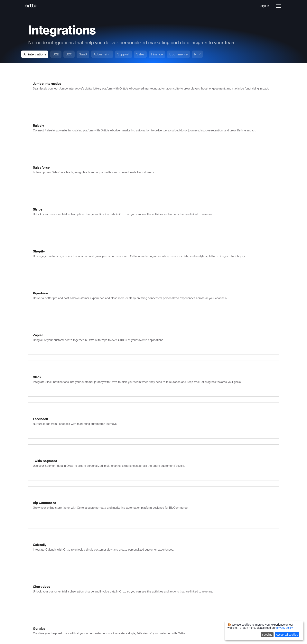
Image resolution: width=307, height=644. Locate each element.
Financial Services (65, 589)
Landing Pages (113, 603)
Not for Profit (62, 600)
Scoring (108, 565)
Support (209, 532)
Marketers (210, 526)
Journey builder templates (220, 552)
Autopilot (59, 629)
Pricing (58, 563)
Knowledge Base (164, 558)
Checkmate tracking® (118, 570)
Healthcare (60, 595)
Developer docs (163, 563)
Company (160, 526)
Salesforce (211, 578)
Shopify (208, 584)
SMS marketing (113, 532)
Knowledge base (114, 548)
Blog (156, 574)
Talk (56, 537)
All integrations (213, 589)
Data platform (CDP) (67, 526)
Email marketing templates (221, 558)
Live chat (109, 543)
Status (158, 585)
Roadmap (160, 591)
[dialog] (264, 631)
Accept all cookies (287, 635)
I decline (267, 635)
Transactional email (116, 576)
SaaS (57, 584)
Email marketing (114, 526)
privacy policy (285, 628)
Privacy (213, 629)
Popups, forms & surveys (119, 559)
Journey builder (63, 532)
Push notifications (115, 537)
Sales (207, 537)
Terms (201, 629)
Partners (159, 537)
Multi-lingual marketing (118, 581)
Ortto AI (59, 548)
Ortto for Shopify (114, 598)
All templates (212, 563)
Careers (159, 532)
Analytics (59, 543)
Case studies (162, 569)
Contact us (161, 543)
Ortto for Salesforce (116, 592)
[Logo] (35, 6)
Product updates (164, 580)
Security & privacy (115, 587)
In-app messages (114, 554)
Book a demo (62, 569)
